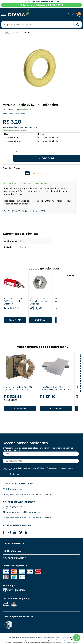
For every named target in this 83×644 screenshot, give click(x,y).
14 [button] (81, 381)
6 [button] (81, 361)
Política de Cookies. (70, 637)
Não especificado (27, 110)
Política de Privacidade (47, 463)
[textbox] (41, 25)
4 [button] (81, 356)
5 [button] (81, 358)
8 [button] (81, 366)
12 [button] (81, 376)
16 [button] (81, 386)
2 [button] (70, 270)
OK (28, 168)
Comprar (51, 153)
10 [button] (81, 371)
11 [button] (81, 373)
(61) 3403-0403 (14, 206)
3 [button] (73, 270)
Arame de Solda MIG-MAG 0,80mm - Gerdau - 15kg (18, 383)
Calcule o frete (11, 163)
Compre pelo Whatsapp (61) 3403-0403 (41, 5)
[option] (41, 68)
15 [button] (81, 383)
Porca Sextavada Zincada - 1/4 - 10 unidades (39, 296)
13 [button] (81, 378)
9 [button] (81, 368)
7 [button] (81, 363)
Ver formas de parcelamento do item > (21, 127)
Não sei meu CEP (40, 168)
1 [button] (67, 270)
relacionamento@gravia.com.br (22, 507)
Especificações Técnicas (14, 113)
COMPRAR (15, 315)
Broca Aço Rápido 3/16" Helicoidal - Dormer (14, 296)
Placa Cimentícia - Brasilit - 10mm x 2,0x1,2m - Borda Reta (54, 384)
